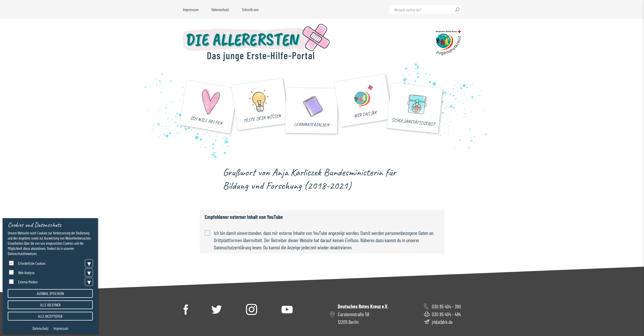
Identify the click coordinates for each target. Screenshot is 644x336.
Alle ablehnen (50, 305)
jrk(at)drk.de (442, 322)
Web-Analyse (26, 273)
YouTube (287, 309)
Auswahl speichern (50, 293)
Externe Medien (28, 282)
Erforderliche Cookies (32, 263)
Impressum (191, 9)
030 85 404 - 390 (446, 306)
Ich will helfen (206, 121)
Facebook (186, 309)
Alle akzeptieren (50, 316)
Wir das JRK (365, 115)
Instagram (252, 309)
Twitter (217, 309)
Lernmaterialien (311, 126)
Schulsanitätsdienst (413, 123)
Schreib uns (250, 9)
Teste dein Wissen (262, 119)
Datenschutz (220, 9)
